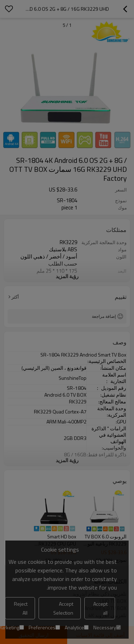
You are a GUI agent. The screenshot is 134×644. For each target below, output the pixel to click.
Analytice (77, 627)
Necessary (107, 627)
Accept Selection (63, 608)
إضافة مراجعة (104, 316)
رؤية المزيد (67, 276)
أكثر (15, 297)
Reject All (21, 608)
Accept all (100, 608)
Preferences (44, 627)
